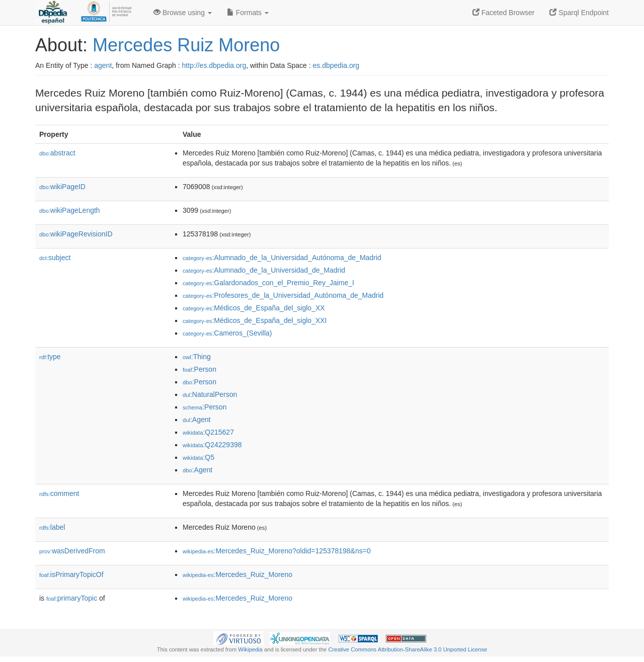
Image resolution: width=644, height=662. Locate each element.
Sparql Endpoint (579, 13)
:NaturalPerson (210, 394)
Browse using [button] (183, 13)
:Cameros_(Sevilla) (227, 333)
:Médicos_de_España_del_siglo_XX (254, 308)
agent (103, 65)
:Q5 (198, 457)
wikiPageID (62, 187)
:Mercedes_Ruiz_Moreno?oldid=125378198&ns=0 (277, 551)
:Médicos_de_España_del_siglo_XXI (255, 320)
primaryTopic (72, 598)
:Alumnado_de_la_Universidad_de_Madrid (264, 270)
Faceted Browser (504, 13)
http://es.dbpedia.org (214, 65)
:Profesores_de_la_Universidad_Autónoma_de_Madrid (283, 295)
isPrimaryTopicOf (71, 574)
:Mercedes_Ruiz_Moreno (237, 574)
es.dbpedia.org (336, 65)
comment (59, 493)
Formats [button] (248, 13)
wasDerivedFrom (72, 551)
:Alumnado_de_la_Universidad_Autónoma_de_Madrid (282, 258)
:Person (199, 369)
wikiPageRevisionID (76, 234)
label (52, 527)
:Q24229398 (212, 445)
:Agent (196, 420)
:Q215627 (208, 432)
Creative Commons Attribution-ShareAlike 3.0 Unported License (408, 649)
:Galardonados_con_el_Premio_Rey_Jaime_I (268, 283)
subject (55, 258)
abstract (57, 153)
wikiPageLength (70, 210)
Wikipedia (250, 649)
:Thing (197, 357)
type (50, 357)
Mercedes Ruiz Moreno (186, 45)
